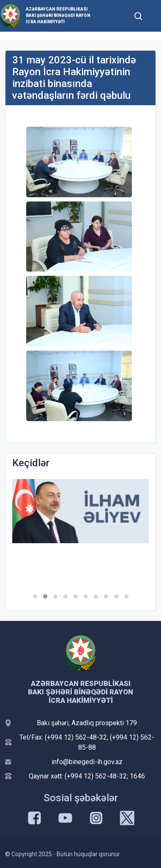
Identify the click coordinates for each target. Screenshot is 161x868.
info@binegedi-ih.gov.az (87, 762)
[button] (35, 596)
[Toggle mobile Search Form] (138, 15)
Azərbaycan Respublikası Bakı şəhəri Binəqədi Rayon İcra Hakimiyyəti (58, 15)
